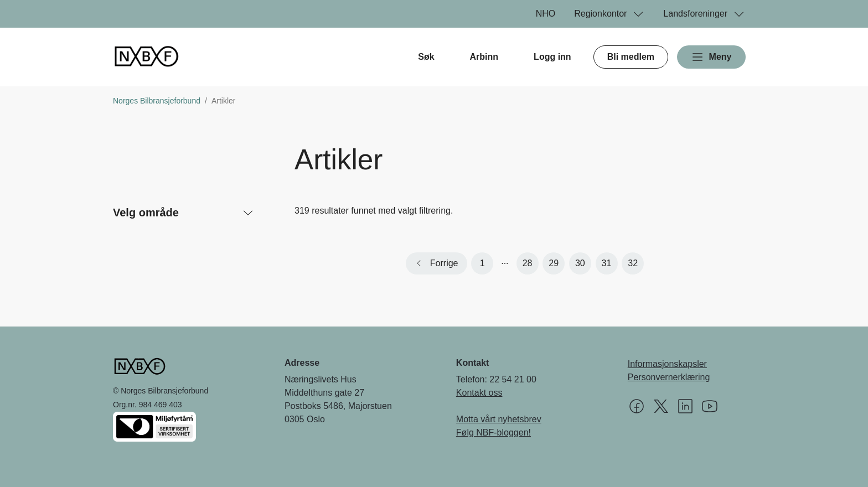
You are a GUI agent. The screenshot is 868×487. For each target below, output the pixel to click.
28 (528, 263)
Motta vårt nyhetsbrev (499, 419)
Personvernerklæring (669, 377)
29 (554, 263)
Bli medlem (631, 57)
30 (580, 263)
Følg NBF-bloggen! (494, 432)
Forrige (444, 263)
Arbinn (484, 57)
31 (607, 263)
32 (633, 263)
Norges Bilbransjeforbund (157, 101)
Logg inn (552, 57)
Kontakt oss (479, 393)
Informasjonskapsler (667, 364)
